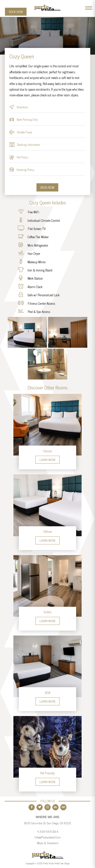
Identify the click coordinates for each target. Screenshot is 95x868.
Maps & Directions (48, 843)
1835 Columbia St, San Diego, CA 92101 (47, 823)
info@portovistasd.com (48, 837)
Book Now (16, 12)
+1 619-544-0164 (48, 831)
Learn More (47, 460)
